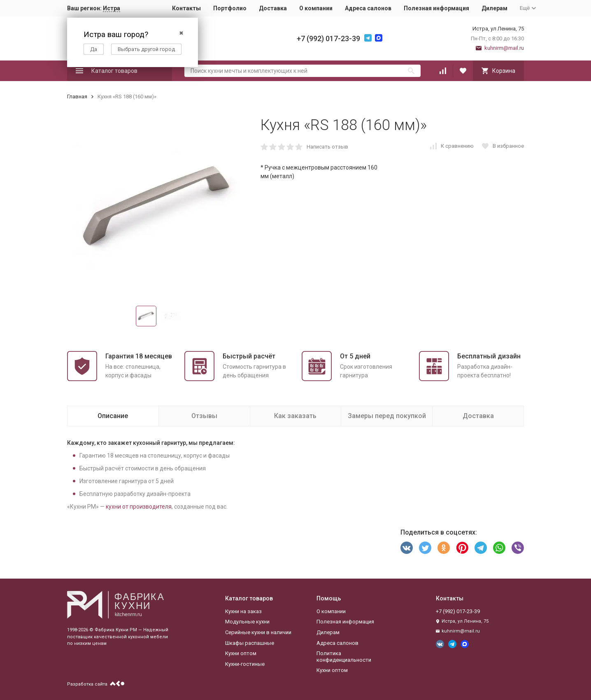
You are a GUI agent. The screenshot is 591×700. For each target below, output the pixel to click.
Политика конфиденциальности (344, 657)
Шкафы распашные (250, 643)
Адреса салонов (368, 8)
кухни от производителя (139, 507)
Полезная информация (436, 8)
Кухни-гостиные (245, 664)
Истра (112, 8)
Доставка (273, 8)
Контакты (186, 8)
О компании (316, 8)
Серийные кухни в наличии (258, 632)
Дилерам (494, 8)
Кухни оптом (241, 653)
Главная (77, 97)
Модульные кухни (247, 622)
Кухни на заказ (243, 611)
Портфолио (230, 8)
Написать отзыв (327, 147)
